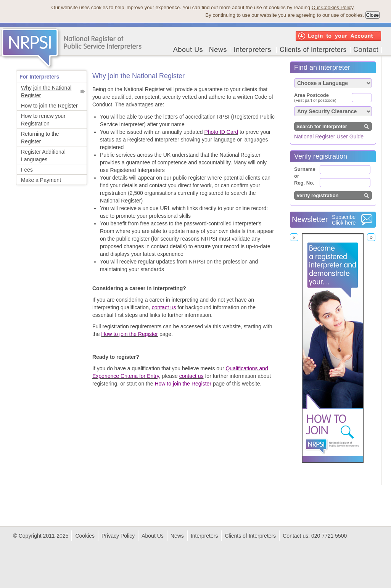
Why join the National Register (46, 92)
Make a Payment (41, 180)
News (177, 536)
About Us (153, 536)
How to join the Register (49, 106)
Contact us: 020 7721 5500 (315, 536)
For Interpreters (39, 77)
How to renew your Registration (43, 120)
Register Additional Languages (43, 156)
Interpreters (204, 536)
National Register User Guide (329, 137)
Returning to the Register (40, 138)
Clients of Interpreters (250, 536)
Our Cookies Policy (333, 7)
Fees (27, 170)
